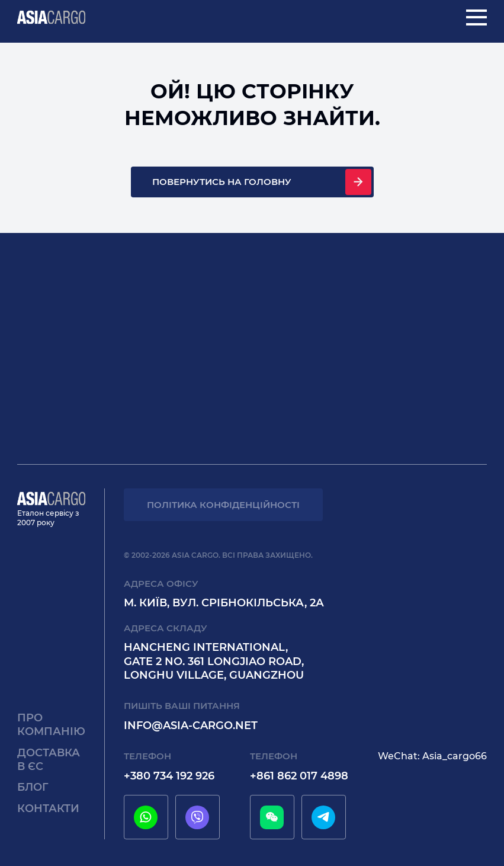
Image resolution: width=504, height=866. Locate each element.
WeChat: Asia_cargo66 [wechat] (432, 756)
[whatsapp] (146, 817)
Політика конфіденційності (223, 505)
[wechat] (272, 817)
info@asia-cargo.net (191, 726)
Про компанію (51, 725)
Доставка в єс (49, 760)
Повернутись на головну (222, 182)
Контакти (48, 809)
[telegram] (323, 817)
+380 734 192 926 (169, 776)
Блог (33, 787)
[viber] (197, 817)
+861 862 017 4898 (299, 776)
